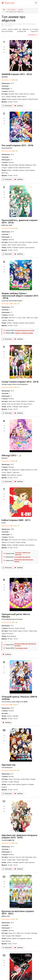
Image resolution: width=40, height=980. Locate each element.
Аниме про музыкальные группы (24, 560)
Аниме (21, 9)
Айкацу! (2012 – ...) (11, 455)
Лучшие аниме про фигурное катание (25, 645)
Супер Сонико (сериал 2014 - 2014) (20, 382)
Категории (12, 9)
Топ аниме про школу (22, 557)
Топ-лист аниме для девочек (23, 553)
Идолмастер (8, 765)
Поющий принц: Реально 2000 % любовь (19, 698)
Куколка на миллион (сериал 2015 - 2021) (18, 912)
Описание (7, 106)
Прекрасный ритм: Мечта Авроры (16, 615)
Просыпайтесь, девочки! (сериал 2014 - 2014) (20, 221)
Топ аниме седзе (21, 648)
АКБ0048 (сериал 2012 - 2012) (17, 74)
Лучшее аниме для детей (24, 330)
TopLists (8, 3)
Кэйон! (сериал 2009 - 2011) (16, 520)
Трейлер (19, 106)
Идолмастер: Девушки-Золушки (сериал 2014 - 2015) (19, 836)
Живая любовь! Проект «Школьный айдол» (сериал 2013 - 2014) (20, 296)
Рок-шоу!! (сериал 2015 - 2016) (17, 145)
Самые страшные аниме (24, 333)
